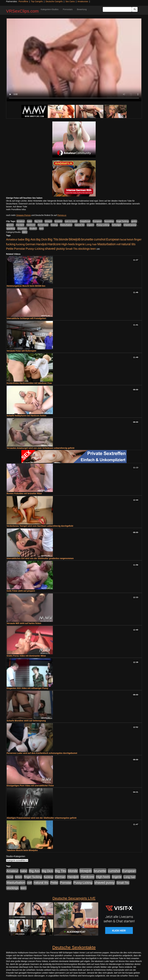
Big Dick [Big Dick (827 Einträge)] (42, 239)
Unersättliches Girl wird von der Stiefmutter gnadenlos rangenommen (40, 558)
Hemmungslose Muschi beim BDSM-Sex (26, 286)
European (97, 221)
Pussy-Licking (103, 225)
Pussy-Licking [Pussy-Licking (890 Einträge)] (35, 249)
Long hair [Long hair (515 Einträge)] (91, 244)
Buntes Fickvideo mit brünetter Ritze (24, 493)
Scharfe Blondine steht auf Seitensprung (26, 721)
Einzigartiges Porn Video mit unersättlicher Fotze (30, 786)
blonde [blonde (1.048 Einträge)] (64, 239)
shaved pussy (130, 225)
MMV (25, 232)
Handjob (20, 225)
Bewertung (82, 9)
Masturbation (66, 225)
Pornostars (68, 9)
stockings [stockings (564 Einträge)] (84, 249)
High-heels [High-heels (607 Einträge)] (68, 244)
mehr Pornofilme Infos (16, 209)
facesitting (109, 221)
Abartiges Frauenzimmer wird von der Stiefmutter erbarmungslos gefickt (42, 818)
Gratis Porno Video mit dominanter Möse (26, 656)
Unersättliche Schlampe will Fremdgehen (26, 318)
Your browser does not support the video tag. (74, 60)
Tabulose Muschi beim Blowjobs (22, 850)
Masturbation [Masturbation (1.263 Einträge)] (107, 244)
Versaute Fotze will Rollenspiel (21, 351)
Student (33, 228)
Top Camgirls (37, 1)
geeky (134, 221)
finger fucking (122, 221)
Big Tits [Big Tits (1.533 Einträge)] (53, 239)
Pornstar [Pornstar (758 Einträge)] (20, 249)
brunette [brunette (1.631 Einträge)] (87, 239)
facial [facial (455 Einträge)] (123, 240)
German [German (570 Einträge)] (30, 244)
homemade (43, 225)
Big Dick (38, 221)
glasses (10, 225)
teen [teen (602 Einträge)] (93, 249)
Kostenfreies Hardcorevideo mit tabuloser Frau (29, 383)
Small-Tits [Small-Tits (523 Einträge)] (71, 249)
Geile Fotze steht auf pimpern (21, 591)
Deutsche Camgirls (54, 1)
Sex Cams (70, 1)
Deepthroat (85, 221)
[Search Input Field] (117, 9)
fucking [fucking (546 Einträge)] (20, 244)
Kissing (54, 225)
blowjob (48, 221)
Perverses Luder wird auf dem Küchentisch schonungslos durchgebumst (42, 753)
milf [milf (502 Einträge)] (119, 244)
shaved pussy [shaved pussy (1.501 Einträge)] (55, 249)
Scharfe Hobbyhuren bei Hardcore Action (26, 416)
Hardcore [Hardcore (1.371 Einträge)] (54, 244)
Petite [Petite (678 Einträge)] (10, 249)
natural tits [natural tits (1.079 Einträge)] (128, 244)
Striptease (22, 228)
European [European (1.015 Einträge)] (113, 239)
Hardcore (31, 225)
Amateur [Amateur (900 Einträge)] (12, 239)
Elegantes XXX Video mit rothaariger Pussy (27, 688)
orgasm (90, 225)
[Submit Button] (135, 9)
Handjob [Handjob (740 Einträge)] (42, 244)
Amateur (21, 221)
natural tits (80, 225)
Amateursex (83, 1)
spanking (11, 228)
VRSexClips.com (22, 11)
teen (41, 228)
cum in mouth (71, 221)
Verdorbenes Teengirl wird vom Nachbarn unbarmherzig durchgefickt (40, 526)
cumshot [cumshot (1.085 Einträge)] (100, 239)
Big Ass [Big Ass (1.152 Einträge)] (30, 239)
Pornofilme (23, 1)
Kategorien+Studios (50, 9)
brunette (58, 221)
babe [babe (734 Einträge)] (21, 239)
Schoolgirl (116, 225)
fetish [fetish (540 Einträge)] (130, 240)
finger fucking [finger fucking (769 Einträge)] (33, 877)
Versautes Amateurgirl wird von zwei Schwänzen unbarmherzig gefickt (41, 448)
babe (30, 221)
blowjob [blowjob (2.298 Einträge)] (75, 239)
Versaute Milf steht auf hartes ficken (24, 623)
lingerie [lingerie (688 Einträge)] (80, 244)
